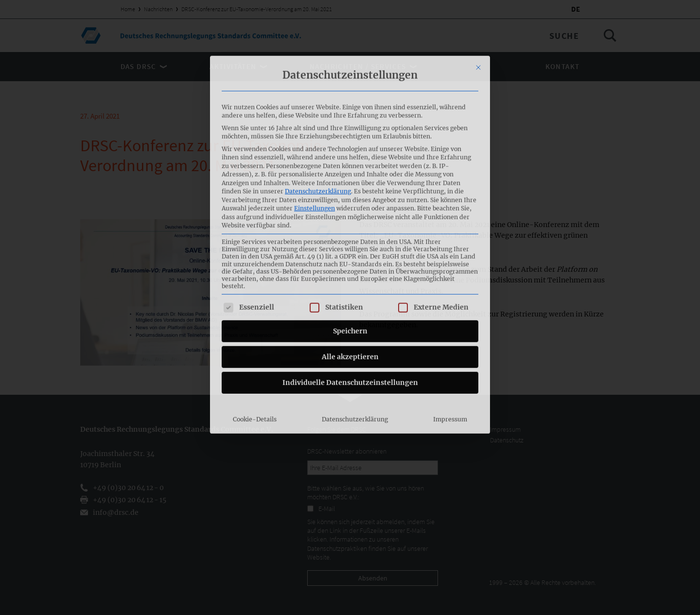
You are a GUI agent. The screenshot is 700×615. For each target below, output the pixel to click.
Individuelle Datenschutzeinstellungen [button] (350, 274)
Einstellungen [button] (315, 99)
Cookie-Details (255, 310)
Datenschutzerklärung (318, 82)
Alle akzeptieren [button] (350, 248)
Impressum (450, 310)
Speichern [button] (350, 222)
